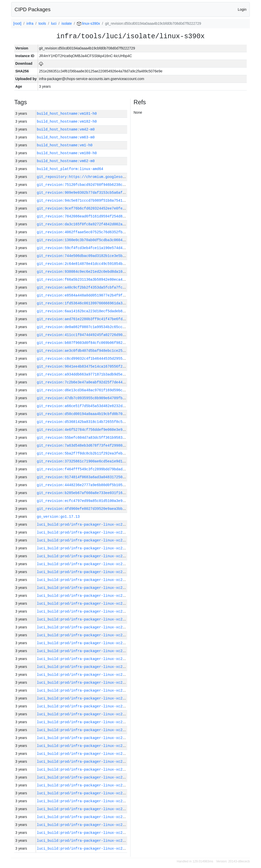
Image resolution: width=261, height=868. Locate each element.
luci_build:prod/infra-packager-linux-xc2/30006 (86, 769)
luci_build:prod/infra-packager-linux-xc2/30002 (86, 801)
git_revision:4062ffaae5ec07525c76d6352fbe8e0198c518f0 (94, 232)
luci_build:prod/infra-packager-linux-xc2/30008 (86, 754)
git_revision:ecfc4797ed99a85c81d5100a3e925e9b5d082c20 (94, 501)
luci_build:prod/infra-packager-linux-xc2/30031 (86, 580)
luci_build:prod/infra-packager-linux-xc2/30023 (86, 635)
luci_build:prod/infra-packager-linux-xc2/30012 (86, 722)
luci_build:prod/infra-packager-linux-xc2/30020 (86, 659)
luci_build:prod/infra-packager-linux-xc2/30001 (86, 809)
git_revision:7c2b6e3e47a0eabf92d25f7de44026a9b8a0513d (94, 382)
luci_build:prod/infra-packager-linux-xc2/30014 (86, 706)
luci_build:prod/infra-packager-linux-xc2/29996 (86, 848)
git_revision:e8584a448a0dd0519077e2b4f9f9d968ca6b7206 (94, 295)
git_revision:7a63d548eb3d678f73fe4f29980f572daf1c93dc (94, 445)
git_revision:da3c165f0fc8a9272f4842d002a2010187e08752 (94, 224)
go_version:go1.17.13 (58, 517)
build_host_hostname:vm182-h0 (67, 121)
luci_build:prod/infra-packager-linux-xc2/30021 (86, 651)
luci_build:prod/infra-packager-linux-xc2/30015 (86, 698)
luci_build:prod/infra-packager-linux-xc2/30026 (86, 619)
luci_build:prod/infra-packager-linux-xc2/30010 (86, 738)
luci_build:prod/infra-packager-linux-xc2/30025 (86, 627)
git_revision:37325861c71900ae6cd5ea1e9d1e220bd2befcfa (94, 461)
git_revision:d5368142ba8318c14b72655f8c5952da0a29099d (94, 422)
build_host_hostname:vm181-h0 (67, 114)
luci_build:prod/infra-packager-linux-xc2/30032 (86, 572)
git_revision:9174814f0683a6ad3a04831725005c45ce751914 (94, 477)
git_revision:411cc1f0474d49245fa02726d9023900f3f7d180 (94, 335)
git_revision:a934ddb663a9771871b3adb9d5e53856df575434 (94, 374)
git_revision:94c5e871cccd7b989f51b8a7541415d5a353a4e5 (94, 200)
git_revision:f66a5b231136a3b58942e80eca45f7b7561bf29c (94, 280)
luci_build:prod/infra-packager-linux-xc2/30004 (86, 785)
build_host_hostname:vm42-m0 (66, 129)
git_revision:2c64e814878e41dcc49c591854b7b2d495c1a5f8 (94, 264)
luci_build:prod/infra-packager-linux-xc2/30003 (86, 793)
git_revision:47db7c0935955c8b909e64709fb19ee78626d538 (94, 398)
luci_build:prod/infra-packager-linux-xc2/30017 (86, 683)
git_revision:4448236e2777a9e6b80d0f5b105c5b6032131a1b (94, 485)
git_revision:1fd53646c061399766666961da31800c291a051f (94, 303)
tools (42, 23)
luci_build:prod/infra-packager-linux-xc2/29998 (86, 833)
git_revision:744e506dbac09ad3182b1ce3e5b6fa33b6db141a (94, 256)
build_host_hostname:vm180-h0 (67, 153)
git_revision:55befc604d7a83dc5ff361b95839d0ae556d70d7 (94, 438)
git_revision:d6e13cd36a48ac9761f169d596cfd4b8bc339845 (94, 390)
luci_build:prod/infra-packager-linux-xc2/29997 (86, 841)
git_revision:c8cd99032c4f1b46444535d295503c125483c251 (94, 359)
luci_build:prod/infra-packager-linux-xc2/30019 (86, 667)
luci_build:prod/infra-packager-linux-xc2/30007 (86, 762)
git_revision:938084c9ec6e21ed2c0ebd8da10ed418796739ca (94, 272)
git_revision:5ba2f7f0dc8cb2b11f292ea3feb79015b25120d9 (94, 453)
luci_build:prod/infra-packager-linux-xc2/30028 (86, 604)
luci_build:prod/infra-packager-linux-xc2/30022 (86, 643)
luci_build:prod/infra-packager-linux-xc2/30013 (86, 714)
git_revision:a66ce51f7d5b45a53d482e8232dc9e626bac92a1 (94, 406)
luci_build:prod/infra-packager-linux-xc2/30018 (86, 675)
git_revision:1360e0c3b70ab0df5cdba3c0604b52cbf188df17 (94, 240)
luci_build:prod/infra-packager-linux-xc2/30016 (86, 690)
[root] (17, 23)
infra (30, 23)
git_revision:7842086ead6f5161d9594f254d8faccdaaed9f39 (94, 216)
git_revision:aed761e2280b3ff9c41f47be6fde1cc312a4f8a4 (94, 319)
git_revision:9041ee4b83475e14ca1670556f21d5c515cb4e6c (94, 366)
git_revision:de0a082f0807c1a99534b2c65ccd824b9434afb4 (94, 327)
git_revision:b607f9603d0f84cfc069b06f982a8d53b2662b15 (94, 343)
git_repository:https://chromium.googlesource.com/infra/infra (101, 177)
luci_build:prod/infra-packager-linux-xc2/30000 (86, 817)
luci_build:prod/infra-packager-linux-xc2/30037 (86, 532)
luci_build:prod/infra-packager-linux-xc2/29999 (86, 825)
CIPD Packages (32, 9)
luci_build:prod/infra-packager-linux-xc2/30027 (86, 611)
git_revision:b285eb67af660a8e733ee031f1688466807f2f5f (94, 493)
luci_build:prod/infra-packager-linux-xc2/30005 (86, 777)
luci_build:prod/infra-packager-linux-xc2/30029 (86, 596)
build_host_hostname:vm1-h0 (65, 145)
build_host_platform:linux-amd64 (70, 169)
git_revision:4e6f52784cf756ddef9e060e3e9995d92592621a (94, 430)
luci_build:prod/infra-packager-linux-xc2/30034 (86, 556)
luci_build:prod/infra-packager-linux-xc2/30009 (86, 746)
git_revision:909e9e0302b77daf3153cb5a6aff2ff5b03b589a (94, 193)
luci (54, 23)
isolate (67, 23)
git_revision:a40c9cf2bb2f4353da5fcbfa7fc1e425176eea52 (94, 287)
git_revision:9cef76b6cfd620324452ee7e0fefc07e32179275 (94, 208)
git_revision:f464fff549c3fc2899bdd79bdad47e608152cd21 (94, 469)
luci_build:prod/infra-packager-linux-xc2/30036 (86, 540)
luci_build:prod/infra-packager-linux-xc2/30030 (86, 588)
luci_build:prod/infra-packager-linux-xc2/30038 (86, 524)
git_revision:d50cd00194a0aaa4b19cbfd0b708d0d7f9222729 (94, 414)
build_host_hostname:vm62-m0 (66, 161)
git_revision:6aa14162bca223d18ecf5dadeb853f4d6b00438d (94, 311)
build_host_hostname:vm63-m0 (66, 137)
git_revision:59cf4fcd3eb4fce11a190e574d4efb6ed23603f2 (94, 248)
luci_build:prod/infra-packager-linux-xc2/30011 (86, 730)
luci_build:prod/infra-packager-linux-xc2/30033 (86, 564)
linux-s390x (89, 23)
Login (242, 9)
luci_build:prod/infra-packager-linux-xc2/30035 (86, 548)
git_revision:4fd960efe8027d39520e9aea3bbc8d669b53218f (94, 509)
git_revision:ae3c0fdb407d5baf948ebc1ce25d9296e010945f (94, 351)
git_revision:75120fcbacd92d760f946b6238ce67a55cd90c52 (94, 185)
